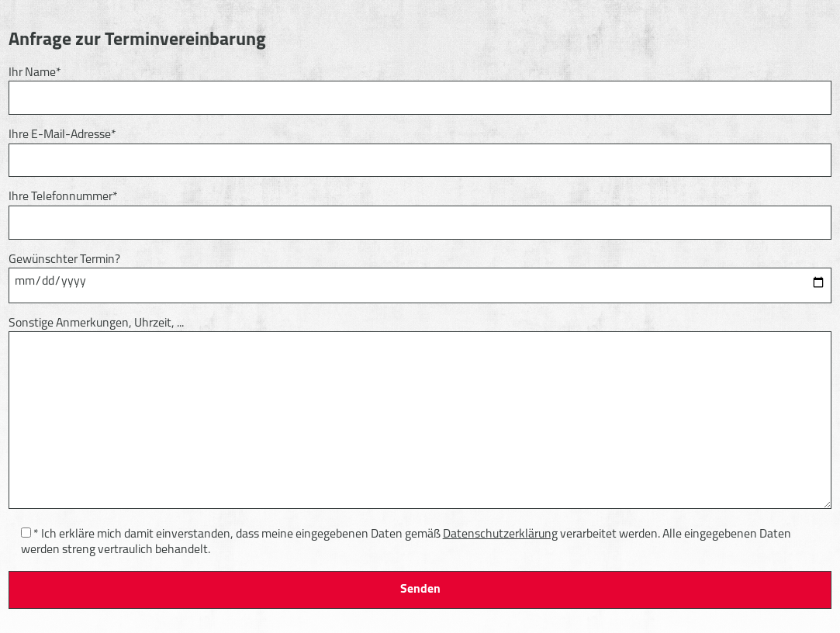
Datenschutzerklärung (500, 534)
